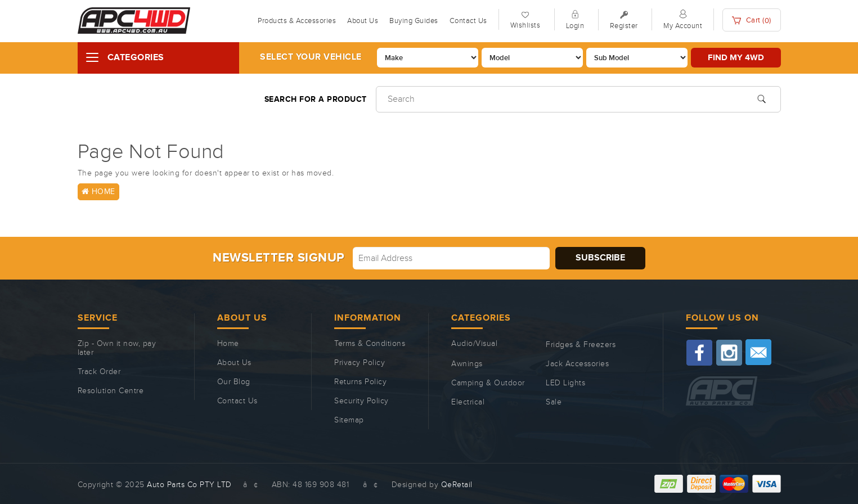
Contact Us (468, 21)
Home (98, 192)
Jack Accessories (577, 364)
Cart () (752, 21)
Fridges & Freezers (581, 345)
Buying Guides (414, 21)
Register (624, 26)
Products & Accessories (297, 21)
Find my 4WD (736, 58)
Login (575, 26)
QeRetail (457, 485)
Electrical (468, 402)
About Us (363, 21)
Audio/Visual (474, 344)
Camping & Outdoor (488, 383)
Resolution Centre (111, 391)
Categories (136, 58)
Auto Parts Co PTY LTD (189, 485)
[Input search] (578, 99)
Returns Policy (360, 382)
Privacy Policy (360, 363)
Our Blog (234, 382)
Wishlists (525, 25)
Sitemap (349, 420)
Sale (554, 402)
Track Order (99, 372)
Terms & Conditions (370, 344)
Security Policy (361, 401)
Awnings (467, 364)
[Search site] (762, 98)
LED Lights (565, 383)
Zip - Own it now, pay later (117, 348)
